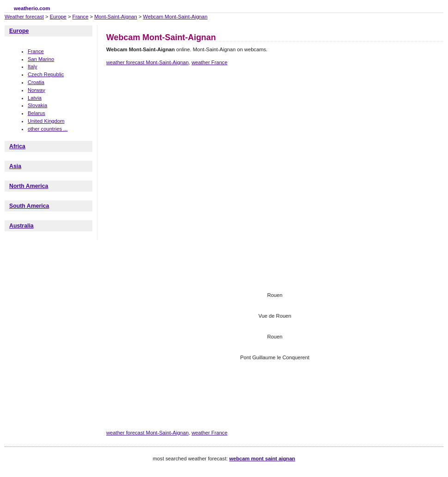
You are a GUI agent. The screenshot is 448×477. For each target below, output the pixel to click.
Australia (21, 226)
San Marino (41, 59)
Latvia (35, 98)
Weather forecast (24, 17)
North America (29, 186)
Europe (58, 17)
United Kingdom (46, 121)
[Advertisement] (140, 113)
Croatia (36, 82)
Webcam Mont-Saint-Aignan (176, 17)
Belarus (36, 113)
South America (29, 206)
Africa (17, 146)
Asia (15, 166)
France (81, 17)
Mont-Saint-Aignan (116, 17)
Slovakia (37, 105)
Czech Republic (46, 74)
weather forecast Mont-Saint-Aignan (147, 62)
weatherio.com (32, 8)
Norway (36, 90)
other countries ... (48, 129)
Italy (33, 66)
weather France (210, 62)
